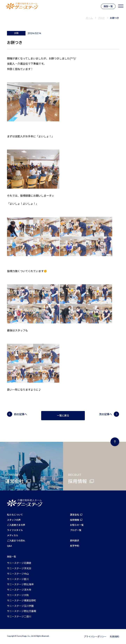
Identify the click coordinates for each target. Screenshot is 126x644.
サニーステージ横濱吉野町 (22, 600)
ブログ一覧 (76, 530)
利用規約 (114, 636)
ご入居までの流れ (16, 540)
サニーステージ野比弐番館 (22, 611)
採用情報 (75, 520)
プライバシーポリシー (95, 636)
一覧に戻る (63, 416)
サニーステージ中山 (18, 574)
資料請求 (75, 540)
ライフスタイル (15, 530)
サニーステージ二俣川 (19, 616)
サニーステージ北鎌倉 (19, 563)
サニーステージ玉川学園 (20, 606)
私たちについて (15, 515)
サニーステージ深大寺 (19, 590)
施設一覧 (108, 6)
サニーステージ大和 (18, 595)
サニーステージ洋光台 (19, 568)
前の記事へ (21, 414)
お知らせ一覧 (77, 525)
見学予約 (75, 546)
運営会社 (75, 515)
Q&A (9, 546)
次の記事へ (105, 414)
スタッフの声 (14, 520)
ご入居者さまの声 (16, 525)
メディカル (13, 535)
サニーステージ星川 (18, 579)
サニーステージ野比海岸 (20, 584)
